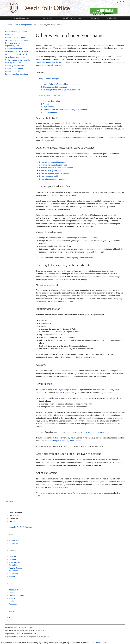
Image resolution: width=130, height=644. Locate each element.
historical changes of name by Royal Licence (63, 441)
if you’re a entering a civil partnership (54, 173)
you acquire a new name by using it (50, 62)
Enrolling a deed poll (14, 63)
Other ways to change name (17, 51)
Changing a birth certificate (16, 66)
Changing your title (13, 71)
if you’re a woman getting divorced (53, 165)
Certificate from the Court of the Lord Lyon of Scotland (65, 110)
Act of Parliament (50, 112)
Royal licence (48, 107)
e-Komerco (13, 571)
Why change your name (15, 57)
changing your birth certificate (81, 258)
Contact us (13, 543)
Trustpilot (13, 557)
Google (12, 576)
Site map (12, 593)
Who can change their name (17, 40)
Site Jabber (13, 565)
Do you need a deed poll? (50, 78)
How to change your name (24, 18)
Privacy (12, 598)
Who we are (95, 18)
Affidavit (46, 104)
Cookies (12, 601)
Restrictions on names (14, 43)
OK (93, 643)
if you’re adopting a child (49, 176)
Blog (11, 617)
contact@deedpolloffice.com (20, 527)
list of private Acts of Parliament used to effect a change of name (82, 493)
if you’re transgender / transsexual (53, 179)
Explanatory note (12, 46)
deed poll (41, 45)
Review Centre (15, 562)
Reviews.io (13, 574)
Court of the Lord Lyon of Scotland (78, 460)
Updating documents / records (18, 60)
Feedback (13, 604)
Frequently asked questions (71, 18)
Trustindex (13, 559)
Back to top (10, 501)
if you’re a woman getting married (53, 162)
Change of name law (14, 49)
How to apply (47, 18)
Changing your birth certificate (55, 87)
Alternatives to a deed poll (50, 95)
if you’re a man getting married (52, 171)
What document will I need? (17, 54)
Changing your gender (14, 68)
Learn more (101, 643)
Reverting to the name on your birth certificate (62, 90)
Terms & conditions (17, 595)
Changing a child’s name (15, 37)
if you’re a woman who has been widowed (56, 168)
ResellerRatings (15, 568)
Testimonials (112, 18)
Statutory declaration (51, 101)
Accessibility (14, 590)
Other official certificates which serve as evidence (63, 84)
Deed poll (9, 34)
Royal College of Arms (67, 390)
